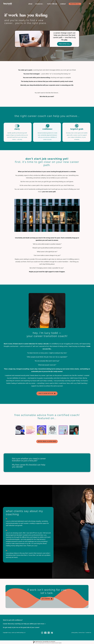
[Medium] (52, 633)
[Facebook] (45, 633)
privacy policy (75, 633)
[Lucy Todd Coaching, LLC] (8, 4)
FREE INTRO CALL (64, 44)
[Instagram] (42, 633)
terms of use (82, 633)
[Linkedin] (49, 633)
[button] (43, 4)
